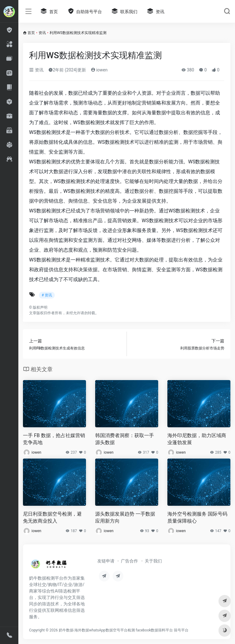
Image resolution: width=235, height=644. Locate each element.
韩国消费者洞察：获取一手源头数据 (125, 439)
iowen (99, 70)
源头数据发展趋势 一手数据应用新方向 (125, 517)
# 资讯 (47, 295)
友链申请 (106, 561)
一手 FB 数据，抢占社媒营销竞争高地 (54, 439)
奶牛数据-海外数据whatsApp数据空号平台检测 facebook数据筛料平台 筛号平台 (124, 630)
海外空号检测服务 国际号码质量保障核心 (197, 517)
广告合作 (129, 561)
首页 (31, 33)
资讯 (42, 33)
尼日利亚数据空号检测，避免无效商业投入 (52, 517)
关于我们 (153, 561)
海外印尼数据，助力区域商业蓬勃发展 (197, 439)
